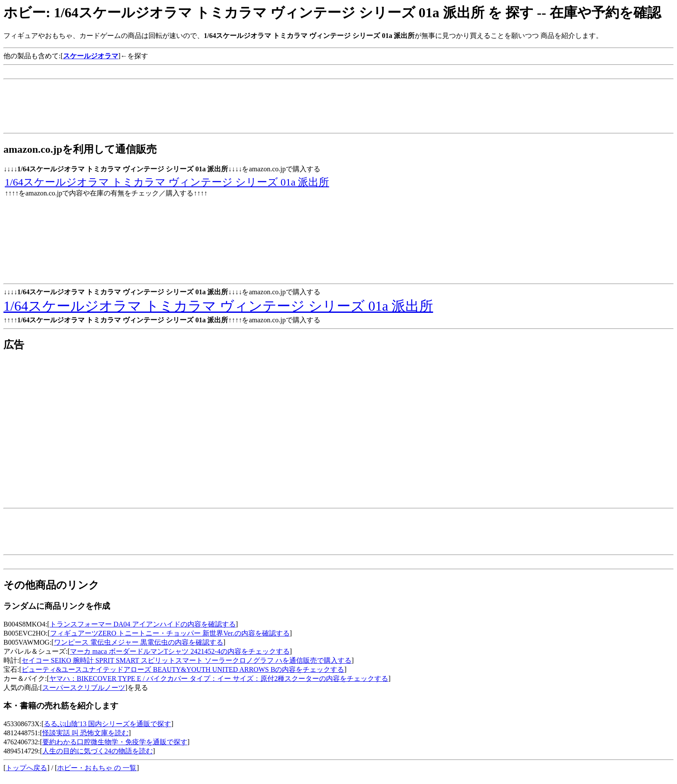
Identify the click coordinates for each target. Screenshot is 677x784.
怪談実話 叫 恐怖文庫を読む (85, 733)
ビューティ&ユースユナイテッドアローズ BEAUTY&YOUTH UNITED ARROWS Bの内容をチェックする (183, 669)
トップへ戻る (26, 768)
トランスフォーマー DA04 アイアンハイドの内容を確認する (143, 624)
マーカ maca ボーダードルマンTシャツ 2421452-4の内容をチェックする (180, 651)
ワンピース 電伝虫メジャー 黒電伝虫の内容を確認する (139, 642)
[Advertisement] (161, 72)
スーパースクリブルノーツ (84, 688)
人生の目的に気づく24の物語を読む (98, 751)
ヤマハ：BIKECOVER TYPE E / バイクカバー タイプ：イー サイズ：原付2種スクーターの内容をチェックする (219, 679)
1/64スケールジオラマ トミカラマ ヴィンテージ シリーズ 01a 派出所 (167, 182)
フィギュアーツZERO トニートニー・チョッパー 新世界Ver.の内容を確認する (170, 633)
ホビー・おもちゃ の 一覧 (97, 768)
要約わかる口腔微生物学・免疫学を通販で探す (115, 742)
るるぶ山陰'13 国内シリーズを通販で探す (107, 724)
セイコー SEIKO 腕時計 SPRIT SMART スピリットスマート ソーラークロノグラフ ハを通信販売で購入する (187, 660)
